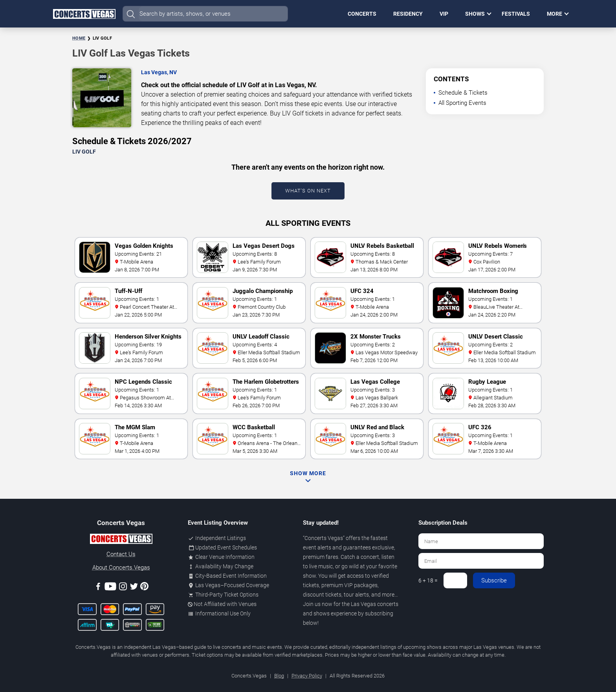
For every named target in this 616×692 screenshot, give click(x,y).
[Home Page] (84, 14)
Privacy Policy (307, 676)
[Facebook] (98, 588)
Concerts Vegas (324, 538)
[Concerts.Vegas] (121, 540)
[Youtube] (110, 588)
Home (79, 38)
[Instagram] (123, 588)
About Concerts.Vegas (121, 568)
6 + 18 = (428, 580)
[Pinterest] (144, 588)
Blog (279, 676)
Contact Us (121, 554)
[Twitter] (134, 588)
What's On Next (308, 191)
